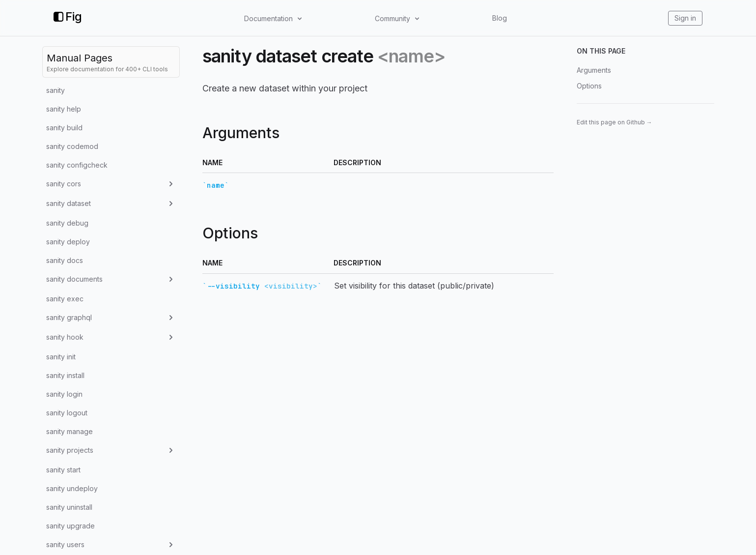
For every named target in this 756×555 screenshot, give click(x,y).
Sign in (685, 18)
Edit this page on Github (615, 122)
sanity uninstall (69, 507)
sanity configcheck (77, 165)
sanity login (64, 394)
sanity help (64, 109)
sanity (56, 90)
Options (589, 86)
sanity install (65, 375)
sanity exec (65, 299)
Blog (500, 18)
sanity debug (67, 223)
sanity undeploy (72, 488)
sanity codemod (72, 146)
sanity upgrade (70, 526)
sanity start (63, 470)
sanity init (61, 357)
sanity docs (65, 260)
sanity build (64, 128)
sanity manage (70, 431)
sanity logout (67, 413)
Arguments (594, 70)
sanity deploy (68, 242)
